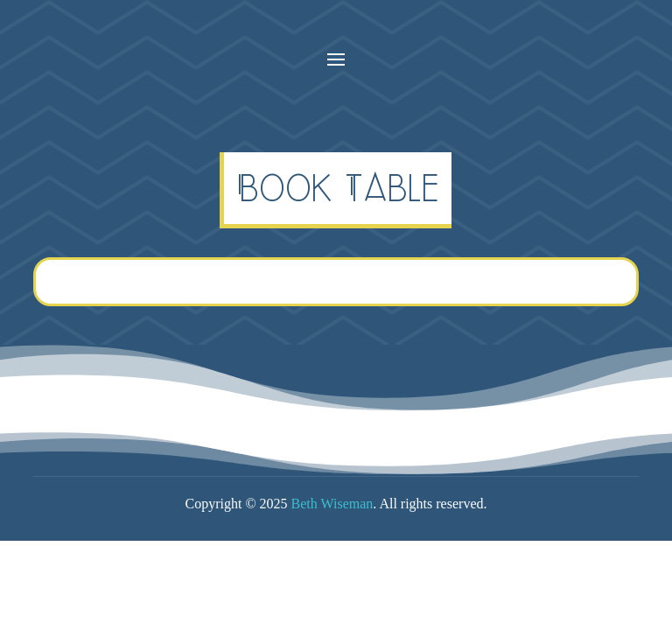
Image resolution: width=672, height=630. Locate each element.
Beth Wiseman (332, 504)
